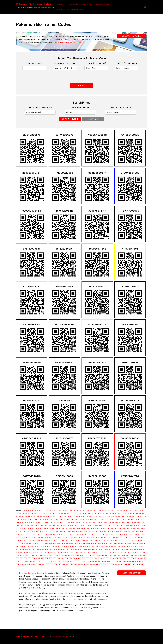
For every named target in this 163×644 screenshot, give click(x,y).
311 (74, 534)
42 (130, 510)
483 (136, 549)
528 (57, 555)
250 (87, 528)
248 (79, 528)
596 (76, 561)
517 (143, 552)
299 (25, 534)
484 (140, 549)
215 (79, 525)
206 (45, 525)
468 (73, 549)
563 (71, 558)
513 (128, 552)
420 (127, 543)
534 (81, 555)
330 (18, 537)
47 (17, 514)
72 (92, 514)
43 (133, 510)
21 (68, 510)
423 (139, 543)
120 (116, 516)
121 (119, 516)
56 (44, 514)
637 (109, 564)
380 (96, 540)
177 (65, 522)
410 (89, 543)
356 (126, 537)
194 (127, 522)
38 (118, 510)
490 (35, 552)
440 (81, 546)
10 (40, 510)
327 (135, 534)
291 (122, 531)
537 (94, 555)
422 (135, 543)
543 (119, 555)
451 (128, 546)
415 (108, 543)
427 (26, 546)
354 (117, 537)
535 (86, 555)
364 (30, 540)
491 (39, 552)
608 (125, 561)
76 (104, 514)
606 (117, 561)
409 (85, 543)
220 (97, 525)
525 (45, 555)
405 (68, 543)
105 (65, 516)
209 (57, 525)
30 (94, 510)
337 (46, 537)
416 (112, 543)
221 (101, 525)
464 (56, 549)
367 (42, 540)
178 (69, 522)
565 (79, 558)
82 (122, 514)
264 (143, 528)
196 (135, 522)
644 (138, 564)
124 (130, 516)
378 (87, 540)
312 (77, 534)
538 (98, 555)
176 (62, 522)
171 (43, 522)
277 (66, 531)
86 (134, 514)
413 (100, 543)
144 (73, 519)
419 (123, 543)
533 (77, 555)
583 (22, 561)
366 (38, 540)
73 (95, 514)
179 (73, 522)
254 (103, 528)
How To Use (87, 4)
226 (120, 525)
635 (100, 564)
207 (49, 525)
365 (34, 540)
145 (76, 519)
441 (85, 546)
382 (104, 540)
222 (104, 525)
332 (25, 537)
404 (64, 543)
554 (34, 558)
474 (98, 549)
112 (90, 516)
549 (144, 555)
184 (91, 522)
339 (55, 537)
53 (35, 514)
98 (41, 516)
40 (124, 510)
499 (73, 552)
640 (121, 564)
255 (107, 528)
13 (47, 510)
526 (49, 555)
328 (139, 534)
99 (44, 516)
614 (17, 564)
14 (50, 510)
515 (136, 552)
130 (21, 519)
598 (84, 561)
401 (51, 543)
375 (75, 540)
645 (142, 564)
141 (61, 519)
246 (71, 528)
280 (78, 531)
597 (80, 561)
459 (35, 549)
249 (83, 528)
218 (89, 525)
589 (47, 561)
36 (112, 510)
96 (35, 516)
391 (141, 540)
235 (26, 528)
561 (63, 558)
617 (29, 564)
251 (91, 528)
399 (43, 543)
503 (89, 552)
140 (58, 519)
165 (21, 522)
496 (60, 552)
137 (47, 519)
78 (110, 514)
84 (128, 514)
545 (127, 555)
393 (18, 543)
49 (23, 514)
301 (34, 534)
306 (54, 534)
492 (43, 552)
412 (96, 543)
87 (137, 514)
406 (72, 543)
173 (50, 522)
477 (111, 549)
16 (55, 510)
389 (133, 540)
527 (53, 555)
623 (51, 564)
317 (96, 534)
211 (64, 525)
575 (120, 558)
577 (129, 558)
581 (145, 558)
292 (125, 531)
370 (55, 540)
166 (25, 522)
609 (129, 561)
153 (106, 519)
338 (50, 537)
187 (102, 522)
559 (55, 558)
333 (30, 537)
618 (32, 564)
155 (114, 519)
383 (108, 540)
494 (51, 552)
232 (143, 525)
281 (82, 531)
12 (45, 510)
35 (109, 510)
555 (38, 558)
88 (140, 514)
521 (29, 555)
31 (97, 510)
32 (100, 510)
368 (46, 540)
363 (25, 540)
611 (137, 561)
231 (140, 525)
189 (109, 522)
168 (32, 522)
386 (120, 540)
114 (96, 516)
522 (33, 555)
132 (28, 519)
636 (105, 564)
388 (129, 540)
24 (77, 510)
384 (112, 540)
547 (136, 555)
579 (137, 558)
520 (25, 555)
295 (138, 531)
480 (124, 549)
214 (75, 525)
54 (38, 514)
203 (33, 525)
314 (85, 534)
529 (61, 555)
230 (136, 525)
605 (113, 561)
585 (30, 561)
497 (64, 552)
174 (54, 522)
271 (41, 531)
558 (50, 558)
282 (85, 531)
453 (136, 546)
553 (30, 558)
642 (129, 564)
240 (46, 528)
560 (59, 558)
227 (124, 525)
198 (142, 522)
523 (37, 555)
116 (103, 516)
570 (100, 558)
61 (59, 514)
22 (71, 510)
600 (92, 561)
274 (53, 531)
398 (38, 543)
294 (134, 531)
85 (131, 514)
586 (34, 561)
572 (108, 558)
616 (25, 564)
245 (66, 528)
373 (67, 540)
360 (142, 537)
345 (80, 537)
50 (26, 514)
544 (123, 555)
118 (109, 516)
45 (140, 510)
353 (113, 537)
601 (96, 561)
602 (100, 561)
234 (22, 528)
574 (116, 558)
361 (17, 540)
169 (36, 522)
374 (71, 540)
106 (69, 516)
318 (100, 534)
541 (110, 555)
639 (117, 564)
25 (80, 510)
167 (29, 522)
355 (122, 537)
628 (72, 564)
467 (68, 549)
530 (65, 555)
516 (140, 552)
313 (81, 534)
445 (102, 546)
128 (144, 516)
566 (83, 558)
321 (111, 534)
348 (93, 537)
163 (143, 519)
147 (84, 519)
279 (74, 531)
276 (62, 531)
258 (119, 528)
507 (106, 552)
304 (46, 534)
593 (63, 561)
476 (107, 549)
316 (92, 534)
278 (70, 531)
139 (54, 519)
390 (137, 540)
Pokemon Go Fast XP (103, 4)
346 (84, 537)
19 (63, 510)
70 (86, 514)
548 (140, 555)
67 (77, 514)
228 (128, 525)
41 (127, 510)
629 (76, 564)
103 (58, 516)
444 (98, 546)
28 (88, 510)
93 (26, 516)
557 (46, 558)
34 (106, 510)
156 (117, 519)
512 (125, 552)
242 (54, 528)
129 (17, 519)
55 (41, 514)
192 (120, 522)
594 (67, 561)
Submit (81, 86)
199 (17, 525)
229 (132, 525)
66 (74, 514)
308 (62, 534)
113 (93, 516)
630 (80, 564)
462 (47, 549)
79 (113, 514)
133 (32, 519)
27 (86, 510)
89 (143, 514)
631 (84, 564)
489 (30, 552)
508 (110, 552)
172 (47, 522)
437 (68, 546)
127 (141, 516)
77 (107, 514)
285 (98, 531)
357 (130, 537)
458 (30, 549)
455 (18, 549)
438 (72, 546)
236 (30, 528)
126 (137, 516)
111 (87, 516)
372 (62, 540)
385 (116, 540)
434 (55, 546)
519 (21, 555)
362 (21, 540)
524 (41, 555)
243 (58, 528)
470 (81, 549)
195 (131, 522)
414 (104, 543)
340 (59, 537)
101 (51, 516)
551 (22, 558)
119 (113, 516)
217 (86, 525)
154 (110, 519)
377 (83, 540)
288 (110, 531)
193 (124, 522)
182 (83, 522)
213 (71, 525)
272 (45, 531)
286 (102, 531)
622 (47, 564)
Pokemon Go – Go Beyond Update (70, 9)
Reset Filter (93, 119)
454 (141, 546)
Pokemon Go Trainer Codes (67, 4)
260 (127, 528)
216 (82, 525)
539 (102, 555)
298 (21, 534)
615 (21, 564)
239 (42, 528)
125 (134, 516)
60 (56, 514)
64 (68, 514)
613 (144, 561)
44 (136, 510)
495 (56, 552)
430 (38, 546)
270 (38, 531)
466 (64, 549)
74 (98, 514)
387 (125, 540)
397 (34, 543)
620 (40, 564)
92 (23, 516)
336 (42, 537)
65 (71, 514)
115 (100, 516)
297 (17, 534)
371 (59, 540)
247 (75, 528)
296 (142, 531)
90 (17, 516)
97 (38, 516)
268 (29, 531)
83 (125, 514)
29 (91, 510)
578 (133, 558)
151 (99, 519)
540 (106, 555)
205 (41, 525)
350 (101, 537)
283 (89, 531)
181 (80, 522)
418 (119, 543)
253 (99, 528)
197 (139, 522)
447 (111, 546)
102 (54, 516)
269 (34, 531)
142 (65, 519)
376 (79, 540)
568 (92, 558)
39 (121, 510)
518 (17, 555)
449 (120, 546)
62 (62, 514)
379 (92, 540)
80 (116, 514)
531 (69, 555)
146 (80, 519)
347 (88, 537)
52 (32, 514)
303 (42, 534)
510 (118, 552)
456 (22, 549)
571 (104, 558)
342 (67, 537)
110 (84, 516)
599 (88, 561)
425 (18, 546)
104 (62, 516)
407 (76, 543)
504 (93, 552)
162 (139, 519)
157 (121, 519)
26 (83, 510)
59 (53, 514)
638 (113, 564)
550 (18, 558)
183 (87, 522)
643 (134, 564)
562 (67, 558)
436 (64, 546)
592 (59, 561)
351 (105, 537)
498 (68, 552)
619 (36, 564)
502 (85, 552)
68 (80, 514)
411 (93, 543)
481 (128, 549)
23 (74, 510)
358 (134, 537)
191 (116, 522)
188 (105, 522)
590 (51, 561)
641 (125, 564)
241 (50, 528)
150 (95, 519)
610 (133, 561)
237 (34, 528)
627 (68, 564)
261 (131, 528)
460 (39, 549)
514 (132, 552)
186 (98, 522)
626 (64, 564)
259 (123, 528)
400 (47, 543)
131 (24, 519)
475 (102, 549)
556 (42, 558)
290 (118, 531)
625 (60, 564)
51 (29, 514)
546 (132, 555)
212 (68, 525)
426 (22, 546)
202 (29, 525)
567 (87, 558)
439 (76, 546)
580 (141, 558)
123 (126, 516)
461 (43, 549)
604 (108, 561)
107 (73, 516)
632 (88, 564)
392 (145, 540)
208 (53, 525)
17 (58, 510)
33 (103, 510)
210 (61, 525)
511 (121, 552)
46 (143, 510)
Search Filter (70, 119)
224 (112, 525)
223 (108, 525)
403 (59, 543)
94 (29, 516)
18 (60, 510)
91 (20, 516)
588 (42, 561)
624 (56, 564)
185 (95, 522)
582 (17, 561)
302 (37, 534)
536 (90, 555)
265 (17, 531)
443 (93, 546)
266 (22, 531)
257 (115, 528)
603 (104, 561)
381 (100, 540)
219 (93, 525)
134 (35, 519)
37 (115, 510)
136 (43, 519)
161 (136, 519)
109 (80, 516)
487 (22, 552)
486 (18, 552)
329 (143, 534)
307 (58, 534)
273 (49, 531)
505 (97, 552)
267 (26, 531)
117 (106, 516)
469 (77, 549)
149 (92, 519)
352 (109, 537)
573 (112, 558)
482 (132, 549)
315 (89, 534)
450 (124, 546)
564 (75, 558)
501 (81, 552)
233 (17, 528)
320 (107, 534)
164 (17, 522)
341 (63, 537)
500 (77, 552)
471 (85, 549)
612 (140, 561)
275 (58, 531)
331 (22, 537)
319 (103, 534)
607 (121, 561)
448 (115, 546)
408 (81, 543)
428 (30, 546)
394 (22, 543)
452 (132, 546)
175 (58, 522)
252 (95, 528)
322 (115, 534)
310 (71, 534)
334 (34, 537)
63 (65, 514)
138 (50, 519)
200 (21, 525)
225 (116, 525)
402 (55, 543)
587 (38, 561)
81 (119, 514)
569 (96, 558)
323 (119, 534)
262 (135, 528)
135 (39, 519)
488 (26, 552)
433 (51, 546)
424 (143, 543)
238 (38, 528)
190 (113, 522)
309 (67, 534)
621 (44, 564)
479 (119, 549)
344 (76, 537)
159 (128, 519)
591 (55, 561)
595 (71, 561)
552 (25, 558)
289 (114, 531)
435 (59, 546)
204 (37, 525)
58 (50, 514)
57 (47, 514)
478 (115, 549)
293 (129, 531)
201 (25, 525)
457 (26, 549)
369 (50, 540)
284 (93, 531)
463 (51, 549)
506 (102, 552)
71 (89, 514)
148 (88, 519)
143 (69, 519)
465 (60, 549)
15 (53, 510)
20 (65, 510)
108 (76, 516)
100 (47, 516)
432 (46, 546)
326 (131, 534)
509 (114, 552)
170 (40, 522)
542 (114, 555)
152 (102, 519)
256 (111, 528)
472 (89, 549)
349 (97, 537)
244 (62, 528)
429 (34, 546)
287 (106, 531)
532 (73, 555)
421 (131, 543)
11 (42, 510)
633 (92, 564)
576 (125, 558)
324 (123, 534)
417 (115, 543)
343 (71, 537)
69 (83, 514)
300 (30, 534)
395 (26, 543)
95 (32, 516)
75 (101, 514)
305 (50, 534)
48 (20, 514)
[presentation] (81, 77)
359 (138, 537)
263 (139, 528)
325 (127, 534)
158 (125, 519)
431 (42, 546)
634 (96, 564)
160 (132, 519)
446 (107, 546)
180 (76, 522)
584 (26, 561)
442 (89, 546)
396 (30, 543)
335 (38, 537)
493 (47, 552)
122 (123, 516)
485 (145, 549)
